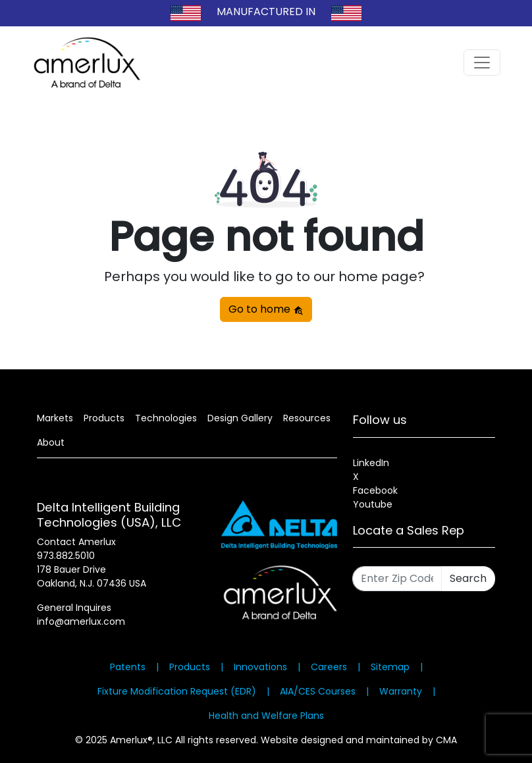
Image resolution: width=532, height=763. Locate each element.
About (51, 442)
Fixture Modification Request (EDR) (177, 691)
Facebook (375, 490)
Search (468, 578)
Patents (128, 667)
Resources (307, 418)
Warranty (401, 691)
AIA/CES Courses (318, 691)
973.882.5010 (66, 556)
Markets (55, 418)
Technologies (166, 418)
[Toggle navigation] (482, 63)
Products (104, 418)
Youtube (373, 504)
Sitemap (390, 667)
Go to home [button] (266, 309)
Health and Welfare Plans (266, 716)
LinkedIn (371, 463)
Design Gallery (240, 418)
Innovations (260, 667)
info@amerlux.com (81, 621)
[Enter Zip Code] (397, 579)
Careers (329, 667)
